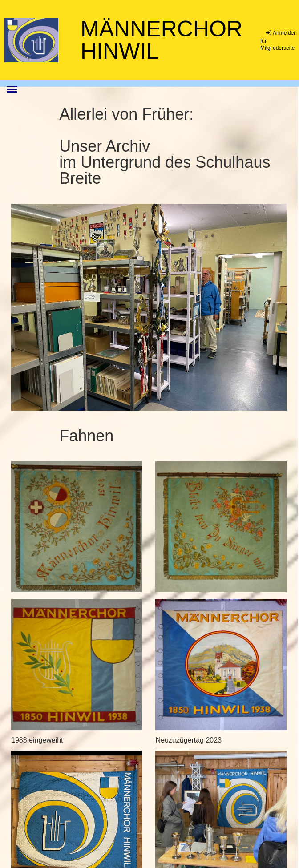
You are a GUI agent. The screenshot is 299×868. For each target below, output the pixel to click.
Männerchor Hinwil (162, 40)
